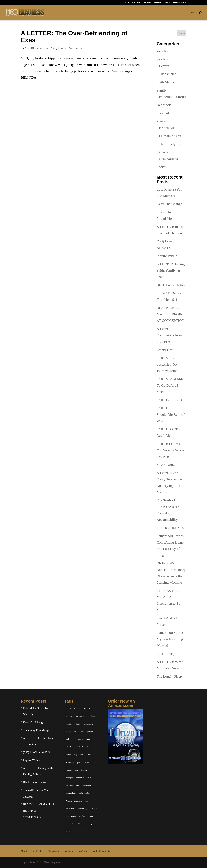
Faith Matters (166, 82)
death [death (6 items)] (76, 731)
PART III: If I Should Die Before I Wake (171, 414)
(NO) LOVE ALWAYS (36, 752)
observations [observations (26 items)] (71, 793)
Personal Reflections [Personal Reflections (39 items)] (74, 801)
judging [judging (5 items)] (84, 770)
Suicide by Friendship (36, 730)
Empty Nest (165, 350)
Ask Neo (50, 48)
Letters (62, 48)
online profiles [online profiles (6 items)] (84, 793)
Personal (163, 113)
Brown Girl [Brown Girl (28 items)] (80, 716)
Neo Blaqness (34, 48)
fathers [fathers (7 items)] (68, 755)
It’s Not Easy (166, 654)
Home (193, 13)
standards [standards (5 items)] (83, 816)
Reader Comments (180, 3)
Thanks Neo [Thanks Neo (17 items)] (70, 824)
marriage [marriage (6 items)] (69, 785)
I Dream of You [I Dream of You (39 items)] (72, 770)
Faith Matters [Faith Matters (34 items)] (78, 739)
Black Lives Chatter (171, 285)
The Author (147, 3)
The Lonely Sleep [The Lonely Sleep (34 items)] (85, 824)
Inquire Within (167, 256)
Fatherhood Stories (172, 97)
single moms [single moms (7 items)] (71, 816)
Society (162, 167)
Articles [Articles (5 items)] (77, 708)
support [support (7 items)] (92, 816)
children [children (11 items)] (69, 724)
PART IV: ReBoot (169, 400)
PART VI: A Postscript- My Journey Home (167, 364)
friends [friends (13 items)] (89, 755)
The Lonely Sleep (172, 144)
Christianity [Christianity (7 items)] (88, 724)
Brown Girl (167, 128)
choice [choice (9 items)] (78, 724)
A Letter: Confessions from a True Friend (170, 335)
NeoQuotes (158, 3)
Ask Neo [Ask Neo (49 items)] (87, 708)
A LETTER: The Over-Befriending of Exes (74, 37)
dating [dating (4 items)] (68, 731)
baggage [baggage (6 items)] (69, 716)
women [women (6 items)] (68, 832)
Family (162, 90)
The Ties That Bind (170, 528)
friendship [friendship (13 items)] (70, 762)
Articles (162, 51)
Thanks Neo (168, 74)
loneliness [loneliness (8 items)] (80, 778)
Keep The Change (169, 204)
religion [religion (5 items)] (94, 808)
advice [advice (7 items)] (68, 708)
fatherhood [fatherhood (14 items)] (70, 747)
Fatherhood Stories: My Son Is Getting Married (171, 639)
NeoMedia (164, 105)
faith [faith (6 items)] (67, 739)
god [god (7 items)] (78, 762)
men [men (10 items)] (78, 785)
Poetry (161, 121)
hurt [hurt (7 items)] (94, 762)
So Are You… (166, 465)
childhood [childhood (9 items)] (92, 716)
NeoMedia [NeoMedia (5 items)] (87, 785)
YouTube (167, 3)
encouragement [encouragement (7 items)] (87, 731)
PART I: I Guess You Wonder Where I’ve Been (171, 450)
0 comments (77, 48)
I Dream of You (170, 136)
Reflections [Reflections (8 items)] (70, 808)
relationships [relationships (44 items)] (83, 808)
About (127, 3)
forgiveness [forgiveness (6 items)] (79, 755)
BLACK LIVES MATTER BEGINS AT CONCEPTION (171, 314)
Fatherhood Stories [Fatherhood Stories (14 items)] (85, 747)
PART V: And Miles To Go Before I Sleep (171, 385)
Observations (168, 159)
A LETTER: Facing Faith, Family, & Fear (171, 270)
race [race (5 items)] (87, 801)
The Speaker (136, 3)
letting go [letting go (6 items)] (69, 778)
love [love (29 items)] (89, 778)
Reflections (165, 152)
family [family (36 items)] (89, 739)
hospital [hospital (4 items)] (86, 762)
